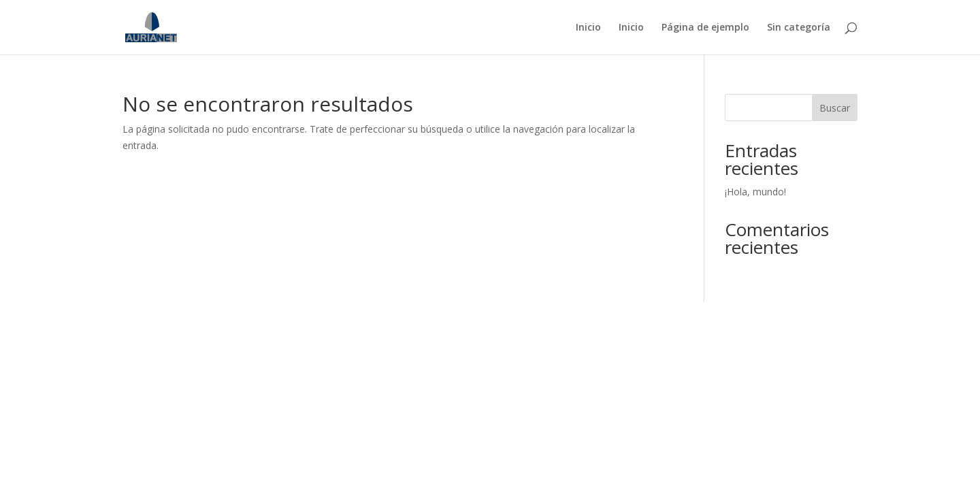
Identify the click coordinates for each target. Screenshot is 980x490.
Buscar (835, 108)
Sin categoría (799, 28)
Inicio (588, 28)
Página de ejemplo (705, 28)
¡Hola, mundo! (755, 192)
